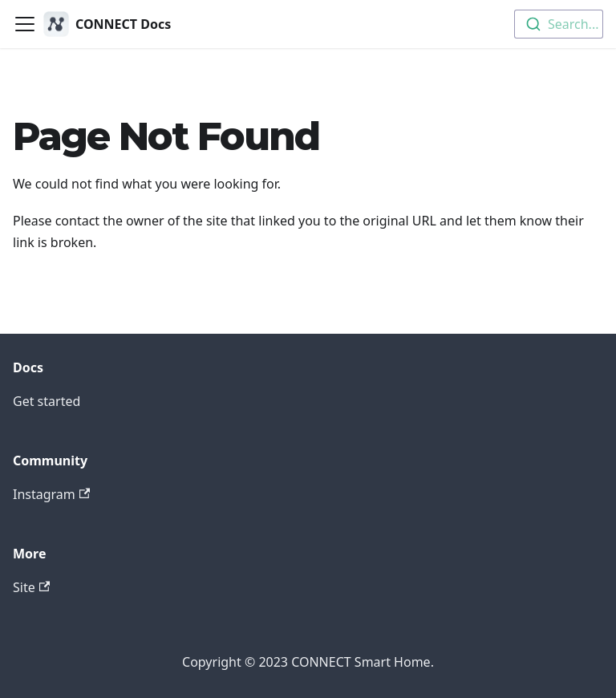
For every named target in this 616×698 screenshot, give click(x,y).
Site (31, 587)
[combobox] (559, 24)
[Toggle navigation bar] (25, 24)
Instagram (51, 494)
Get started (47, 401)
